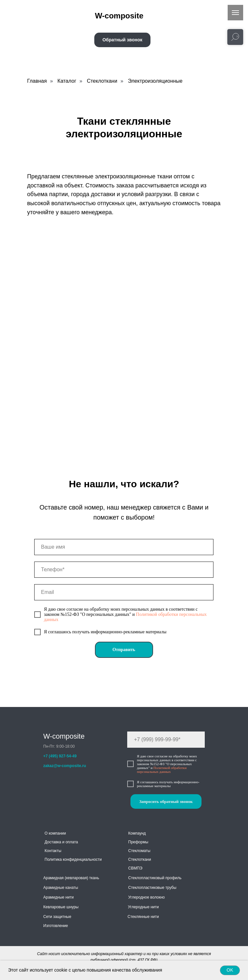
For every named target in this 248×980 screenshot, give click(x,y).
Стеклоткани (102, 81)
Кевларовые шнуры (61, 907)
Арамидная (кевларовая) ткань (71, 878)
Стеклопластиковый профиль (155, 878)
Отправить (124, 650)
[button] (122, 40)
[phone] (124, 570)
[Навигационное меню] (235, 13)
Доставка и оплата (61, 842)
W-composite (64, 736)
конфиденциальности (82, 859)
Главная (37, 81)
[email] (124, 592)
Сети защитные (57, 917)
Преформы (138, 842)
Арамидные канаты (61, 888)
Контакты (53, 851)
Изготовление (56, 926)
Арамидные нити (58, 897)
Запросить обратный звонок (166, 801)
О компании (55, 833)
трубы (171, 888)
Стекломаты (139, 851)
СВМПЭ (135, 868)
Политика (53, 859)
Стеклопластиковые (146, 888)
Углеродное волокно (146, 897)
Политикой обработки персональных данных (162, 770)
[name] (124, 547)
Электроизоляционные (155, 81)
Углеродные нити (143, 907)
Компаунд (137, 833)
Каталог (67, 81)
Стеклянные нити (143, 917)
